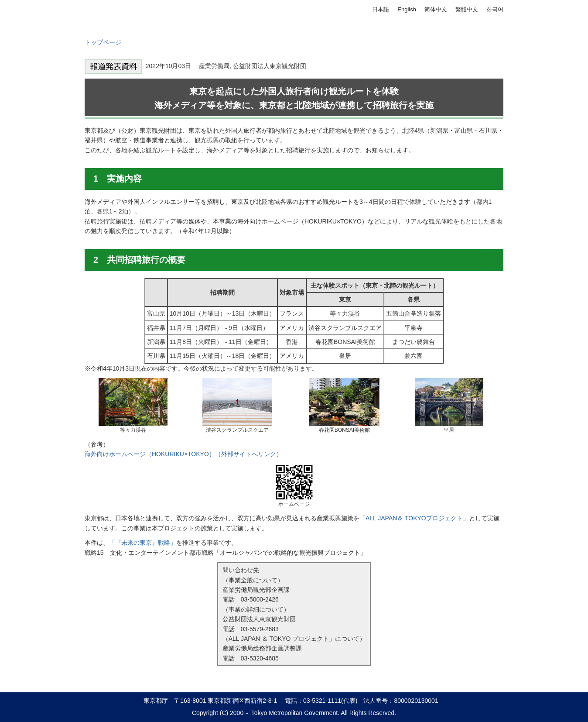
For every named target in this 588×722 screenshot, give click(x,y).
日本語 (381, 9)
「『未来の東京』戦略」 (143, 543)
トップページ (103, 42)
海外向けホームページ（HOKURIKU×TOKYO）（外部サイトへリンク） (183, 454)
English (407, 9)
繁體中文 (467, 9)
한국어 (495, 9)
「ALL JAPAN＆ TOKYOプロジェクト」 (414, 518)
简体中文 (436, 9)
